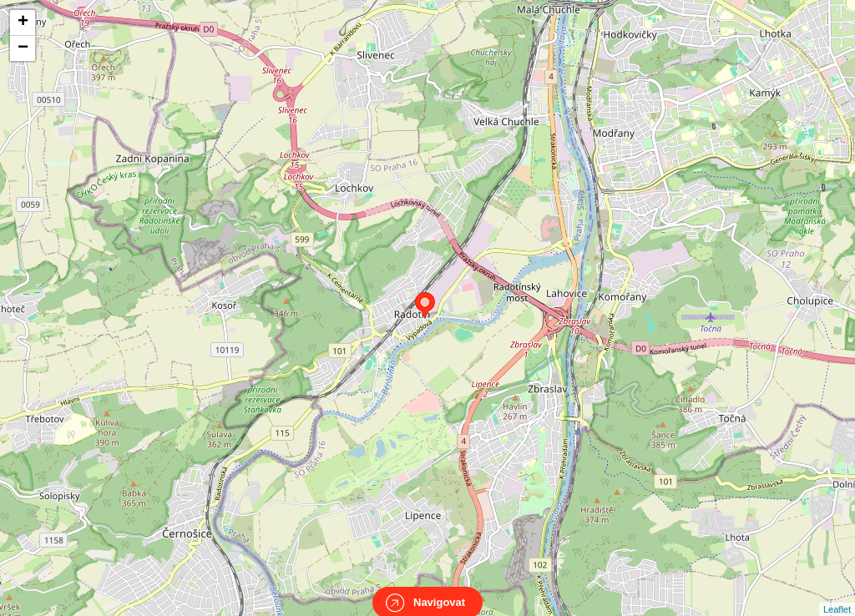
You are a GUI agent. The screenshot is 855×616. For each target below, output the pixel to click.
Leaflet (837, 594)
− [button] (23, 48)
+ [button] (23, 23)
